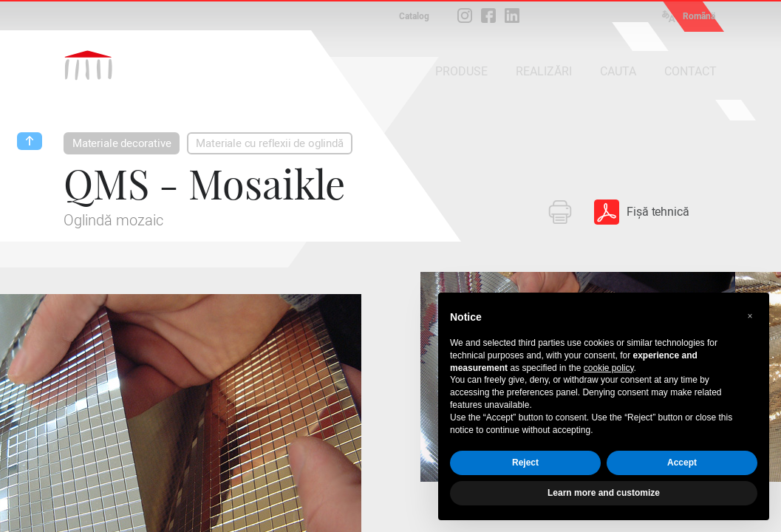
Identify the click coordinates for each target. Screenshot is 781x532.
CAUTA (618, 71)
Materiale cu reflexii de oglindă (269, 143)
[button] (750, 316)
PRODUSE (461, 71)
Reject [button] (525, 463)
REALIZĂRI (544, 71)
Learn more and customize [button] (604, 493)
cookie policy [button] (609, 368)
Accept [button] (682, 463)
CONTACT (690, 71)
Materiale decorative (122, 143)
